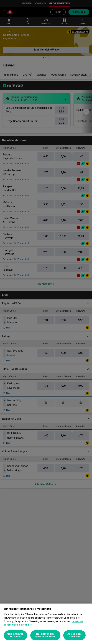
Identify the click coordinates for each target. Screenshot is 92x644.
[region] (46, 624)
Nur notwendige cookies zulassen (45, 635)
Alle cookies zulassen (75, 635)
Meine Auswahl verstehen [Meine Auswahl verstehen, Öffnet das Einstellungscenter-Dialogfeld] (16, 635)
